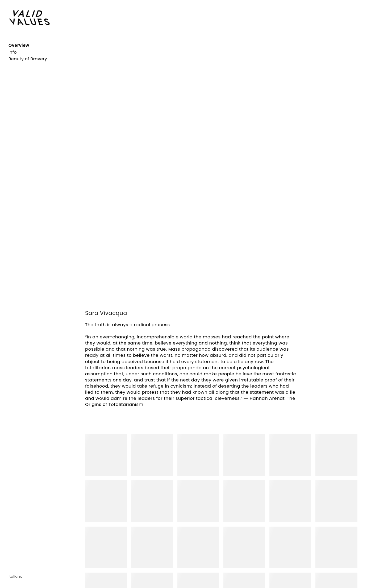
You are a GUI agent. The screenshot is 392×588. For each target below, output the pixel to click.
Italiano (15, 576)
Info (13, 52)
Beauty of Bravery (28, 59)
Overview (19, 45)
